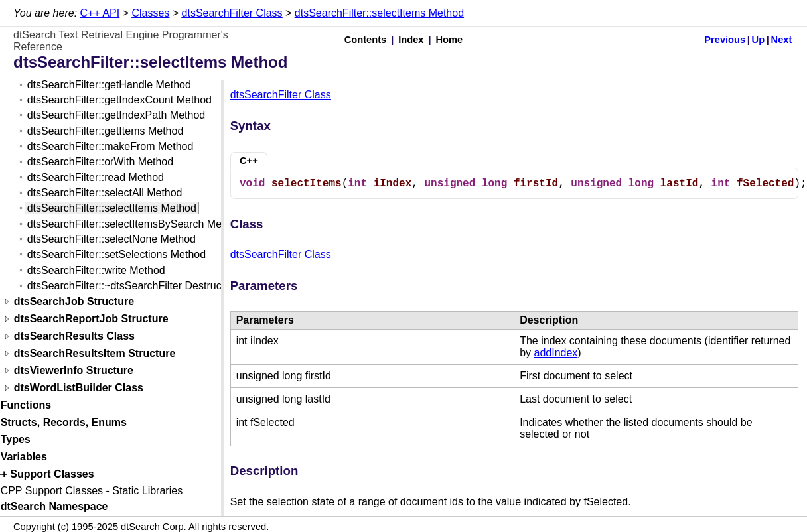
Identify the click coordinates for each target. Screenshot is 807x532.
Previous (725, 40)
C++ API (100, 13)
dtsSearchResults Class (74, 337)
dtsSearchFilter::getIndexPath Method (116, 115)
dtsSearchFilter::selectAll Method (105, 193)
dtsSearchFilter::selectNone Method (111, 239)
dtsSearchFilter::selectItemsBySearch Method (135, 224)
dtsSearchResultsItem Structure (95, 354)
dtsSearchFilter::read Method (96, 177)
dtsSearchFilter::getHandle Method (109, 85)
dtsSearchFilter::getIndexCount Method (119, 100)
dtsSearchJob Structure (74, 302)
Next (782, 40)
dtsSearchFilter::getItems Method (106, 131)
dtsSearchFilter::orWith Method (101, 162)
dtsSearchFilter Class (232, 13)
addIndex (556, 353)
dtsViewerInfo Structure (74, 371)
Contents (366, 40)
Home (450, 40)
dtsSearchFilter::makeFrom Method (110, 146)
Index (411, 40)
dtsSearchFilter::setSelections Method (116, 254)
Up (759, 40)
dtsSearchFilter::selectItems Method (379, 13)
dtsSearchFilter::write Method (96, 270)
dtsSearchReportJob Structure (91, 319)
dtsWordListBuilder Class (79, 388)
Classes (150, 13)
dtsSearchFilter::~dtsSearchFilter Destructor (131, 286)
